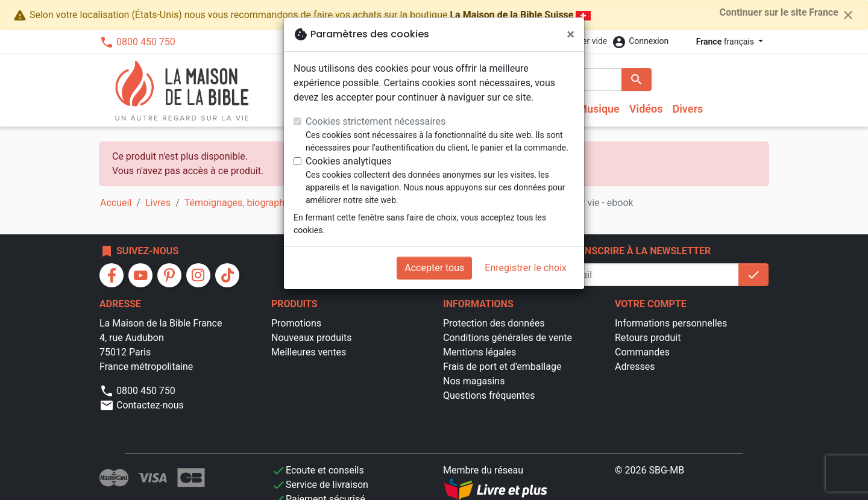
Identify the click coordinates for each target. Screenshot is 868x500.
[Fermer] (571, 34)
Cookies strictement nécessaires (376, 121)
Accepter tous (434, 268)
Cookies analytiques (349, 161)
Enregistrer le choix (526, 268)
